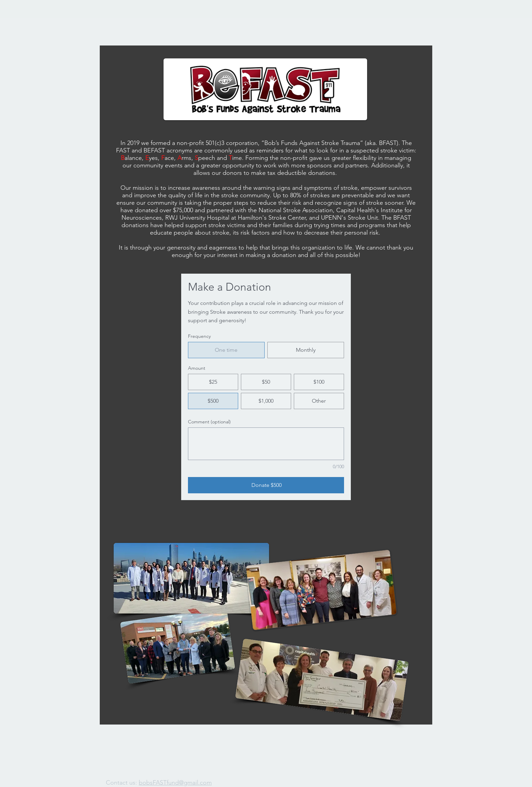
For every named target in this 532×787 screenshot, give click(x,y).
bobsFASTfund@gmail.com (175, 783)
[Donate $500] (266, 485)
